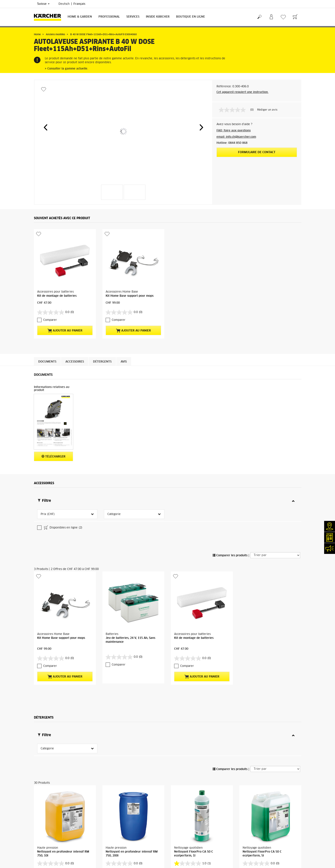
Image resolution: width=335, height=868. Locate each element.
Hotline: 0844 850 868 (232, 143)
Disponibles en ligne (63, 528)
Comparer (50, 320)
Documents (47, 362)
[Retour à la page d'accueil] (49, 17)
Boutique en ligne (191, 17)
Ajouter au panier (65, 331)
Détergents (102, 362)
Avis (124, 362)
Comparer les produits (230, 556)
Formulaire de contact (257, 152)
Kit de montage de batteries (57, 296)
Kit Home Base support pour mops (130, 296)
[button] (45, 127)
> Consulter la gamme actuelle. (66, 69)
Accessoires (75, 362)
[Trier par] (275, 555)
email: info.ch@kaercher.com (236, 137)
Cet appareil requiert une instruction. (242, 92)
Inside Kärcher (158, 17)
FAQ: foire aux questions (234, 131)
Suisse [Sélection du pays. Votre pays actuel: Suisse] (43, 4)
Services (133, 17)
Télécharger (53, 456)
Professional (109, 17)
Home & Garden (80, 17)
